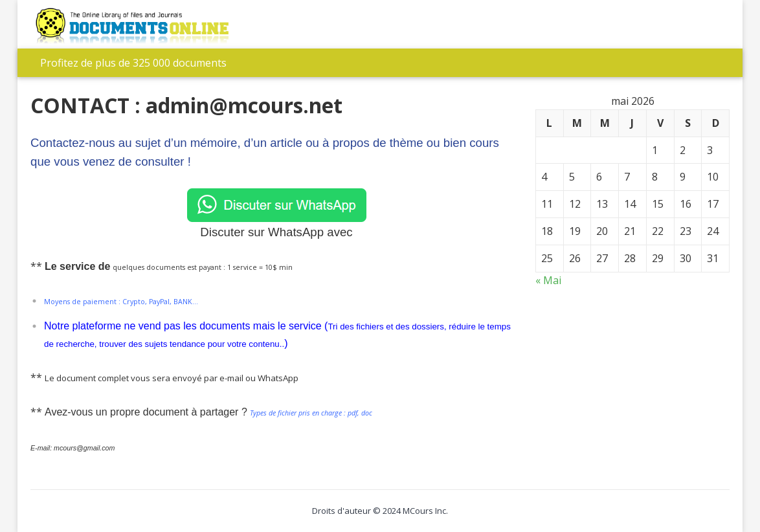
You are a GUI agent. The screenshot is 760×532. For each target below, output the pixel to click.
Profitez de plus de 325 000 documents (133, 63)
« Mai (548, 280)
